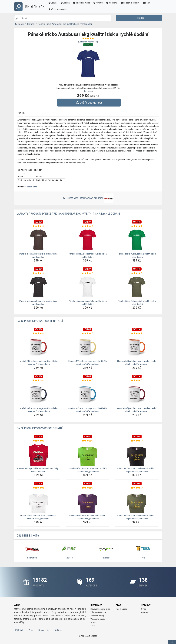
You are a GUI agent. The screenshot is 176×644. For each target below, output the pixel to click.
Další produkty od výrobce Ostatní (40, 428)
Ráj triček (19, 630)
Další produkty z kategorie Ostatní (40, 321)
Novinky (98, 3)
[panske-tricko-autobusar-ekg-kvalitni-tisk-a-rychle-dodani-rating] (38, 226)
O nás (144, 609)
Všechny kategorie (57, 9)
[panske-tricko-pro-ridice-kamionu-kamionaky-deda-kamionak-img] (38, 454)
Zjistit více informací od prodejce (88, 198)
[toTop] (172, 642)
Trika (31, 630)
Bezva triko (32, 187)
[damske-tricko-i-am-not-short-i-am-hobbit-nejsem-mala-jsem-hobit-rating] (88, 441)
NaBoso (58, 630)
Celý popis (88, 91)
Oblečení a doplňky (130, 3)
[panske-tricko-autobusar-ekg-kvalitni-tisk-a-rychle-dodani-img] (38, 240)
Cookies (145, 612)
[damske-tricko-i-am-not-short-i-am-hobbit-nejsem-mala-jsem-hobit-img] (88, 454)
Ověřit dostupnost (89, 103)
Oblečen (65, 3)
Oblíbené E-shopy (28, 536)
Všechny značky (97, 616)
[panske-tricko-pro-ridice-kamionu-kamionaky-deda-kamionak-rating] (38, 441)
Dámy (146, 3)
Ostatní (53, 3)
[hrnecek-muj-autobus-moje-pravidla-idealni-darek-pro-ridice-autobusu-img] (38, 347)
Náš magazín (122, 609)
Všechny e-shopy (98, 619)
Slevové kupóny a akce (100, 609)
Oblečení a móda (81, 3)
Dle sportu (112, 3)
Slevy (93, 626)
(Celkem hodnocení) (88, 42)
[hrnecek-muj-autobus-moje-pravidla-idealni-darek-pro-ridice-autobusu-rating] (38, 334)
